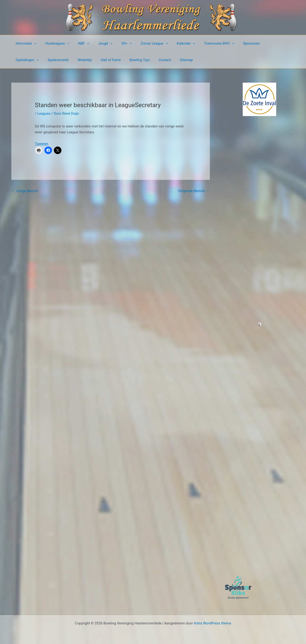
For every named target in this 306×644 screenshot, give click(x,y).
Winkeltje (50, 60)
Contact (125, 60)
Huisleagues (55, 43)
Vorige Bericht (25, 191)
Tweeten (42, 144)
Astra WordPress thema (212, 623)
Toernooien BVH (206, 43)
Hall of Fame (74, 60)
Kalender (174, 43)
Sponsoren (237, 43)
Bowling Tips (101, 60)
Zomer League (144, 43)
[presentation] (33, 43)
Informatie (25, 43)
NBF (79, 43)
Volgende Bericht (194, 191)
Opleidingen (263, 43)
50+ (119, 43)
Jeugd (99, 43)
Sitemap (144, 60)
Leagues (44, 114)
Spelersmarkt (25, 60)
